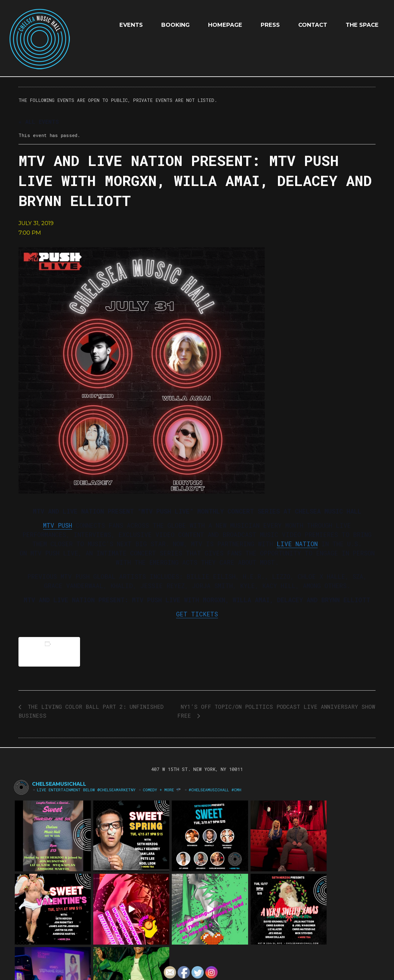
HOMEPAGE (225, 25)
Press (270, 25)
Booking (175, 25)
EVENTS (131, 25)
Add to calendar (49, 652)
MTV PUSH (58, 525)
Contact (313, 25)
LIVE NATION (297, 544)
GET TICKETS (197, 614)
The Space (362, 25)
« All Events (39, 122)
